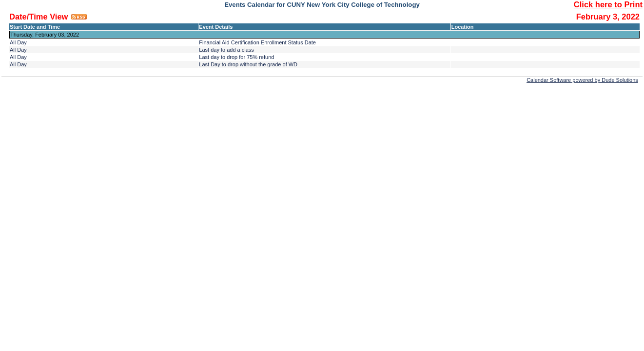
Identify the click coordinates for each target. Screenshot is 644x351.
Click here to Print (608, 4)
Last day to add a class (226, 50)
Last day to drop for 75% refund (236, 57)
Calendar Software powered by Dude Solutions (582, 80)
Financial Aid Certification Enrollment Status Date (257, 42)
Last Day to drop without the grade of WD (248, 64)
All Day (18, 42)
